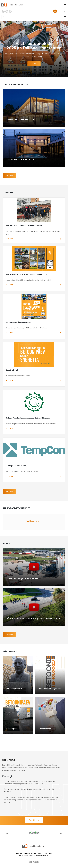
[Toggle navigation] (66, 5)
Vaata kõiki (10, 176)
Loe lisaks (34, 64)
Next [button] (61, 834)
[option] (34, 833)
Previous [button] (7, 834)
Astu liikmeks (34, 820)
